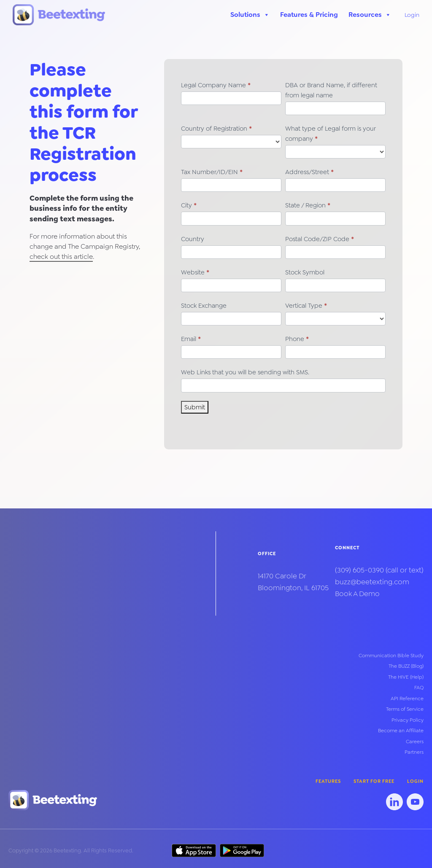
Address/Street (309, 172)
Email (191, 339)
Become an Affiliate (401, 731)
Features (328, 781)
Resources (370, 15)
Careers (415, 742)
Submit (195, 407)
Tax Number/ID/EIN (212, 172)
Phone (297, 339)
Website (195, 272)
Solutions (250, 15)
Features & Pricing (309, 15)
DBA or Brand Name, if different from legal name (331, 90)
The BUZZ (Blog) (406, 666)
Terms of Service (405, 709)
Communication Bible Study (391, 656)
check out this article (61, 257)
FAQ (419, 688)
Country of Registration (216, 129)
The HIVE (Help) (406, 677)
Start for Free (374, 781)
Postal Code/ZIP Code (320, 239)
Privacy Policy (408, 720)
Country (193, 239)
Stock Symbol (305, 272)
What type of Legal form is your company (331, 134)
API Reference (407, 699)
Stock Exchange (204, 306)
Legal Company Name (216, 85)
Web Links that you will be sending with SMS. (245, 372)
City (189, 205)
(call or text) (379, 570)
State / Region (308, 205)
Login (412, 15)
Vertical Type (306, 306)
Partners (414, 752)
